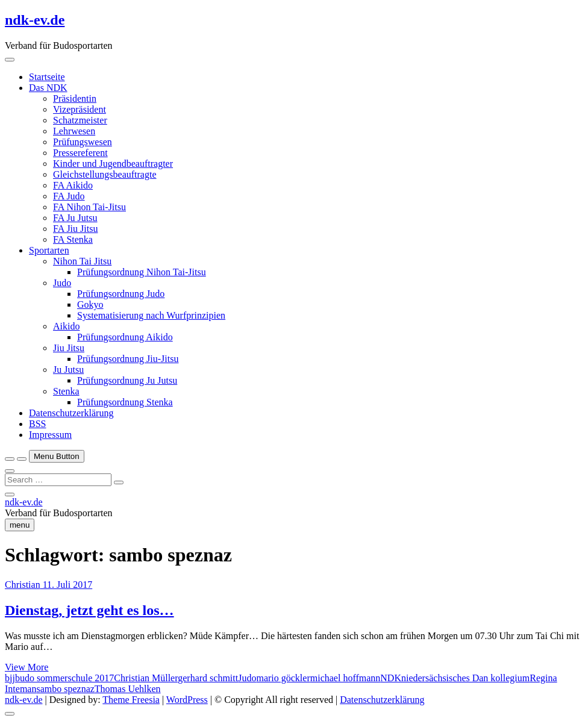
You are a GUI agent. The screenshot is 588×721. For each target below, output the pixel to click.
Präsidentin (75, 98)
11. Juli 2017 (67, 585)
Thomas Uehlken (128, 689)
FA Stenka (73, 239)
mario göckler (283, 678)
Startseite (47, 77)
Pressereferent (80, 153)
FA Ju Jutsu (75, 218)
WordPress (187, 700)
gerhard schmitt (208, 678)
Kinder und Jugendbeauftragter (113, 164)
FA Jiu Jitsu (75, 229)
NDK (391, 678)
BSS (37, 424)
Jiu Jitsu (69, 348)
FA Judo (69, 196)
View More (27, 667)
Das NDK (48, 88)
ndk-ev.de (35, 20)
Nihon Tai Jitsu (82, 261)
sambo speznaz (65, 689)
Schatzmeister (80, 120)
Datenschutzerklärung (71, 413)
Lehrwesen (74, 131)
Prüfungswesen (83, 142)
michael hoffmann (346, 678)
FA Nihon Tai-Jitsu (89, 207)
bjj (10, 678)
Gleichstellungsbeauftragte (105, 174)
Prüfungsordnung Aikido (125, 337)
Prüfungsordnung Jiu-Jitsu (128, 359)
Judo (62, 283)
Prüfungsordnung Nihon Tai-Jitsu (142, 272)
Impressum (50, 435)
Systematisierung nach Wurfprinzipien (151, 315)
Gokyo (90, 304)
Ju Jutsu (68, 370)
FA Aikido (73, 185)
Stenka (66, 391)
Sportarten (49, 250)
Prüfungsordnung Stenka (125, 402)
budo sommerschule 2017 (64, 678)
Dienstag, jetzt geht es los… (89, 610)
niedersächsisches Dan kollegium (465, 678)
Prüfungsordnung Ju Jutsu (127, 380)
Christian (23, 585)
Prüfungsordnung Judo (121, 294)
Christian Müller (146, 678)
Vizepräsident (80, 109)
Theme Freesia (131, 700)
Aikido (66, 326)
